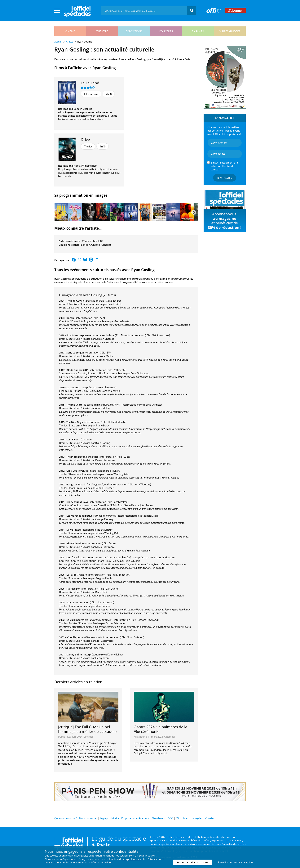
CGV (170, 818)
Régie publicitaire (109, 818)
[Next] (194, 212)
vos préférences (132, 859)
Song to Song (74, 353)
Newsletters (159, 818)
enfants (198, 31)
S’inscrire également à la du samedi (224, 166)
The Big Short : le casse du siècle (85, 405)
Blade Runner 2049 (77, 370)
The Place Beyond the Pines (82, 457)
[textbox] (144, 10)
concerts (166, 31)
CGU (178, 818)
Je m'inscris (225, 178)
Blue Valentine (75, 543)
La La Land (90, 83)
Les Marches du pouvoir (80, 516)
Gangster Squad (76, 484)
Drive (85, 139)
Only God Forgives (77, 471)
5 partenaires (71, 859)
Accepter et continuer (193, 862)
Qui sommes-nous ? (66, 818)
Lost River (72, 439)
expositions (134, 31)
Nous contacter (88, 818)
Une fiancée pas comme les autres (86, 557)
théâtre (102, 31)
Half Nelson (73, 589)
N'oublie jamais (76, 637)
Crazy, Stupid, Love (77, 502)
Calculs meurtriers (77, 620)
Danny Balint (74, 654)
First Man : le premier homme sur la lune (90, 335)
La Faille (71, 575)
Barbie (70, 318)
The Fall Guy (74, 301)
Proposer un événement (135, 818)
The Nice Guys (75, 422)
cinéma (70, 31)
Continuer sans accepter (236, 862)
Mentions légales (193, 818)
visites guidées (230, 31)
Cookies (210, 818)
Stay (69, 602)
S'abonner (236, 11)
